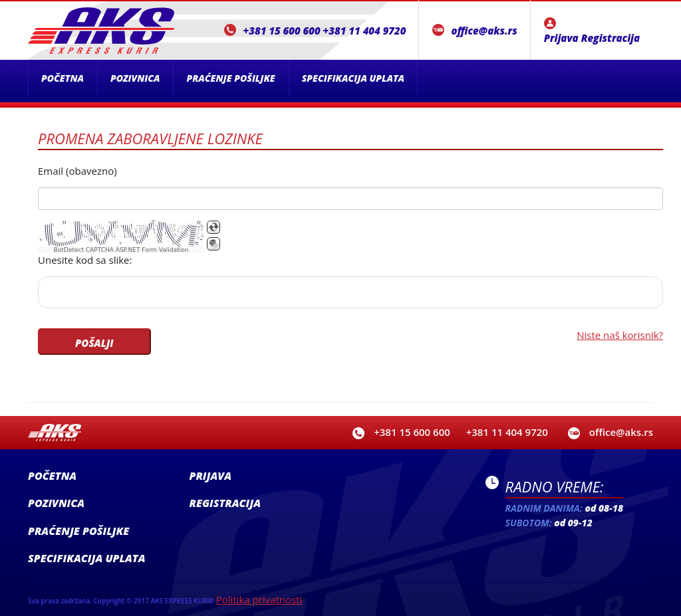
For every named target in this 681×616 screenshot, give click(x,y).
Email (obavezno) (77, 171)
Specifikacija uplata (353, 78)
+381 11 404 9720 (365, 31)
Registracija (611, 38)
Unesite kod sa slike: (85, 260)
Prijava (561, 38)
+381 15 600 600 (281, 31)
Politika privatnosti (259, 599)
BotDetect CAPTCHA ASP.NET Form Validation (121, 250)
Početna (63, 78)
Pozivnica (135, 78)
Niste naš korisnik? (620, 335)
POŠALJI (94, 343)
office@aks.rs (484, 31)
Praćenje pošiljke (230, 78)
